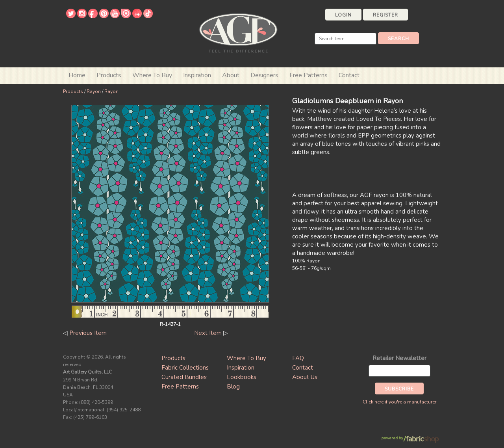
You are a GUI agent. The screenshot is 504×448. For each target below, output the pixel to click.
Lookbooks (242, 377)
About (231, 75)
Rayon (94, 91)
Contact (349, 75)
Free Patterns (309, 75)
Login (343, 15)
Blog (233, 387)
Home (77, 75)
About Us (305, 377)
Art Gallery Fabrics (238, 32)
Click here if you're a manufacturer (399, 402)
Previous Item (88, 333)
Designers (264, 75)
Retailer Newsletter (399, 358)
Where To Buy (246, 358)
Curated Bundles (184, 377)
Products (73, 91)
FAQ (298, 358)
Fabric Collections (185, 368)
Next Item (208, 333)
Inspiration (197, 75)
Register (385, 15)
